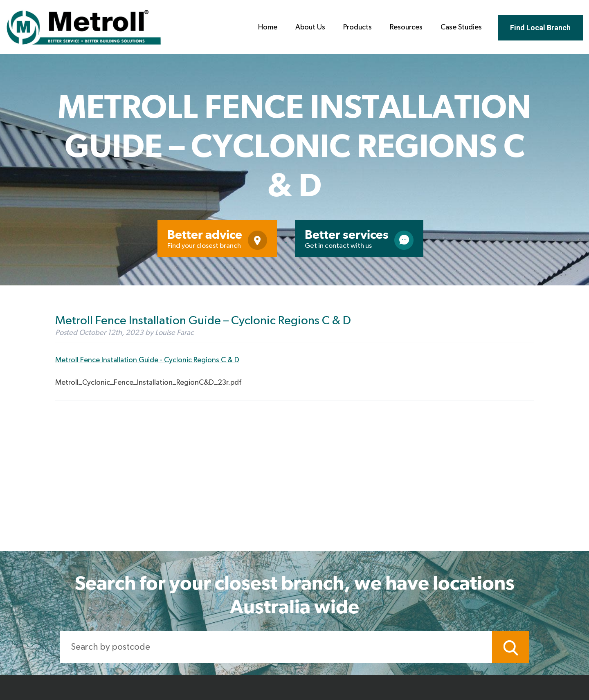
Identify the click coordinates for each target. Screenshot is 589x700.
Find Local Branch (540, 28)
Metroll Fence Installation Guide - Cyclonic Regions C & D (147, 360)
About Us (310, 27)
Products (357, 27)
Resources (406, 27)
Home (268, 27)
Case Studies (461, 27)
